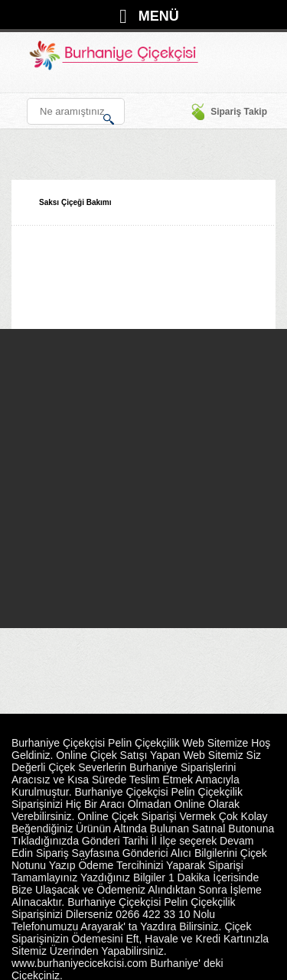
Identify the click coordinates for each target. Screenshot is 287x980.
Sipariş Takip (229, 112)
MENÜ (159, 16)
